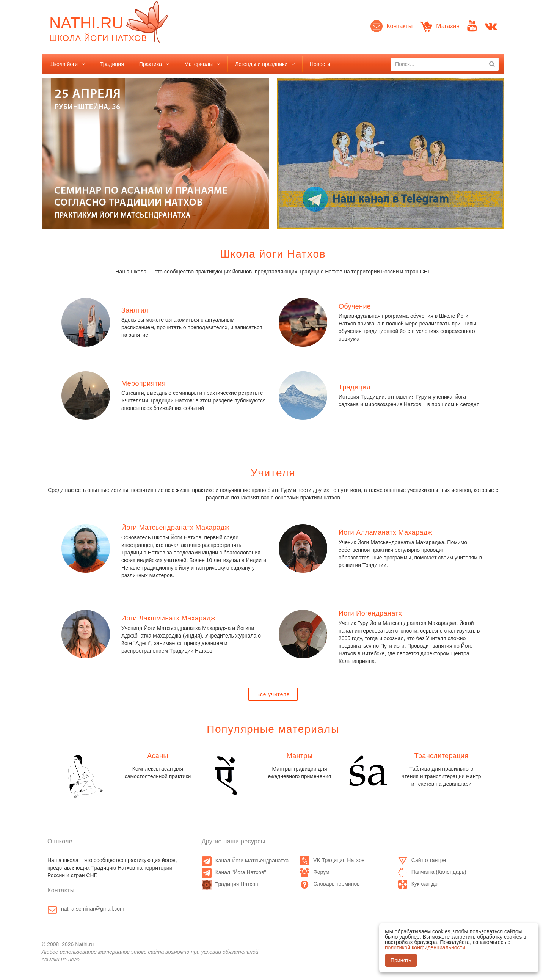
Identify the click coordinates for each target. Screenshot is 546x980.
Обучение (355, 306)
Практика (151, 64)
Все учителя (273, 694)
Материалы (198, 64)
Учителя (273, 473)
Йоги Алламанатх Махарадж (385, 532)
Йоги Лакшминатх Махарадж (168, 618)
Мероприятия (144, 383)
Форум (315, 873)
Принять (401, 960)
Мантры (300, 757)
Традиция (112, 64)
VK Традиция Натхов (332, 861)
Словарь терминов (330, 884)
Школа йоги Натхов (273, 254)
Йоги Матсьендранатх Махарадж (175, 528)
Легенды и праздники (261, 64)
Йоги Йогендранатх (370, 613)
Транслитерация (442, 757)
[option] (155, 154)
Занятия (135, 310)
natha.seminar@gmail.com (93, 909)
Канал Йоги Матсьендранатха (245, 861)
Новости (320, 64)
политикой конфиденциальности (425, 947)
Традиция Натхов (230, 885)
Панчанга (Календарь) (432, 873)
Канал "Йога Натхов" (234, 873)
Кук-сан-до (418, 884)
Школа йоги (64, 64)
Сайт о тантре (422, 861)
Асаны (158, 757)
